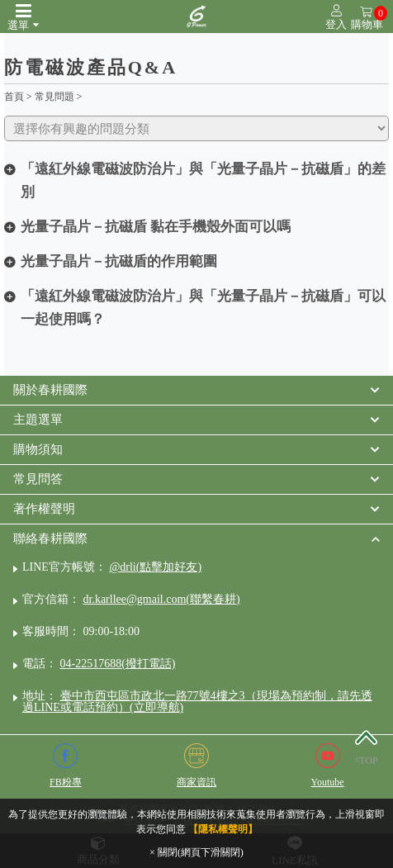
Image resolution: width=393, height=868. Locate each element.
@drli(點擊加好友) (155, 567)
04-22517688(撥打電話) (118, 664)
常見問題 (54, 97)
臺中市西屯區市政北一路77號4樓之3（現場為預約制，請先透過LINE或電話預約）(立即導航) (197, 702)
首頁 (14, 97)
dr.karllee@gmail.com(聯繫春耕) (162, 599)
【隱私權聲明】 (223, 829)
